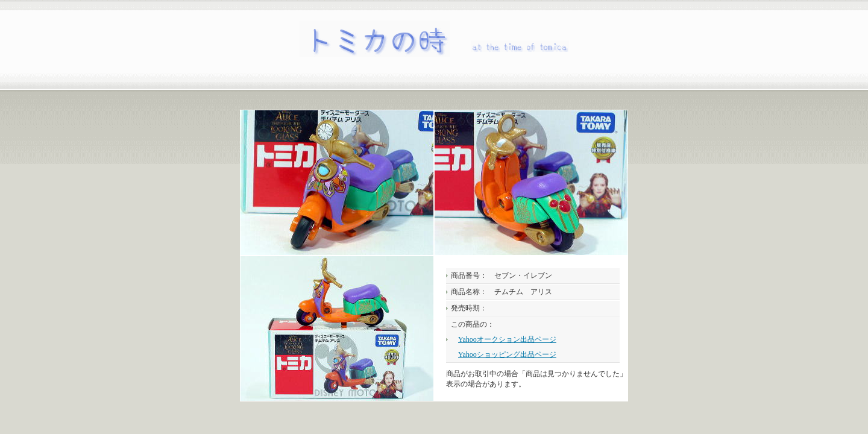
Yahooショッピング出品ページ (507, 354)
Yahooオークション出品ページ (507, 339)
